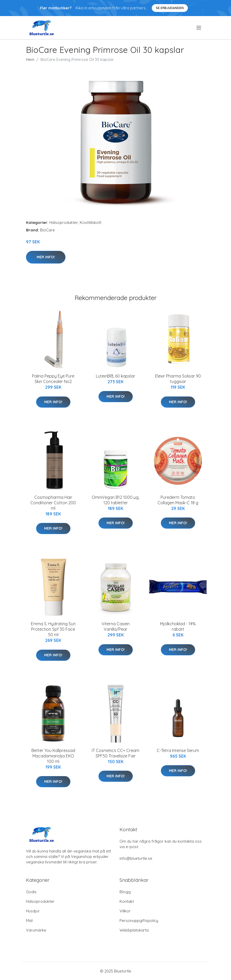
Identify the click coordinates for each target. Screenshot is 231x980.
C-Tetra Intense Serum (178, 750)
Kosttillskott (91, 222)
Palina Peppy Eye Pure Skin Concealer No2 (53, 379)
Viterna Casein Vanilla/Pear (116, 626)
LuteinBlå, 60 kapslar (115, 376)
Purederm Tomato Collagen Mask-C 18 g (178, 500)
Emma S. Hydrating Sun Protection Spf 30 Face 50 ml (53, 629)
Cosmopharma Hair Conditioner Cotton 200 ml (53, 503)
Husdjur (33, 911)
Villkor (125, 911)
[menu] (199, 28)
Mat (29, 921)
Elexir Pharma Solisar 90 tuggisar (178, 379)
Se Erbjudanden (170, 8)
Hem (30, 59)
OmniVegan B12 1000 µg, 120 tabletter (115, 500)
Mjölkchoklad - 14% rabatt (178, 626)
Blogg (125, 892)
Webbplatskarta (134, 930)
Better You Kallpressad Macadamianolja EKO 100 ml (53, 756)
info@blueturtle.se (136, 858)
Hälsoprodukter (64, 222)
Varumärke (36, 930)
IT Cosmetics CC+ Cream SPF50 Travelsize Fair (115, 753)
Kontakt (127, 901)
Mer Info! (46, 257)
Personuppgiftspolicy (139, 921)
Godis (31, 892)
